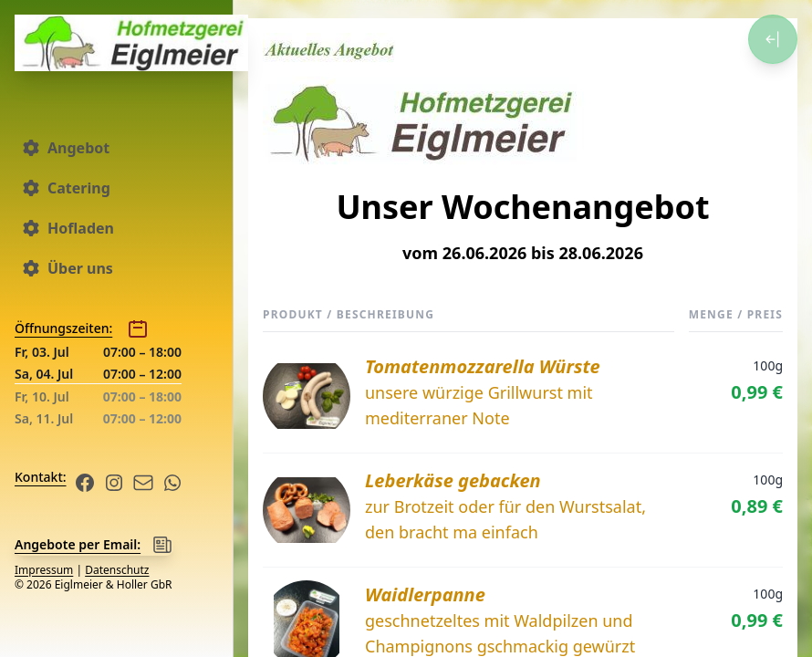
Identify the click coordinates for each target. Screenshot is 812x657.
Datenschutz (117, 570)
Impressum (44, 570)
